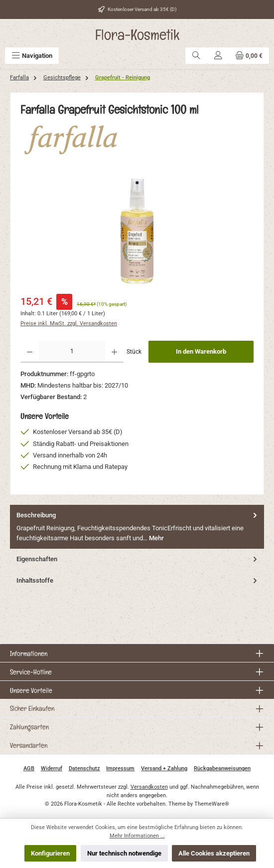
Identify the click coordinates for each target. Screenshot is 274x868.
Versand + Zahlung (164, 768)
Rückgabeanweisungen (222, 768)
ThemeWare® (212, 804)
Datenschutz (84, 768)
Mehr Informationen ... (137, 836)
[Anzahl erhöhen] (114, 352)
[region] (137, 231)
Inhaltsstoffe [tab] (138, 580)
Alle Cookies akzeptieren (214, 853)
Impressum (120, 768)
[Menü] (32, 56)
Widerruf (52, 768)
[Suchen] (196, 56)
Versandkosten (149, 787)
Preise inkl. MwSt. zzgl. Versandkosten (69, 324)
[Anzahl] (72, 352)
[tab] (137, 527)
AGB (29, 768)
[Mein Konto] (218, 56)
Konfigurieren (50, 853)
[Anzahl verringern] (30, 352)
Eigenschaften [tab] (138, 559)
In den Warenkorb (201, 351)
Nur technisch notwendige (124, 853)
